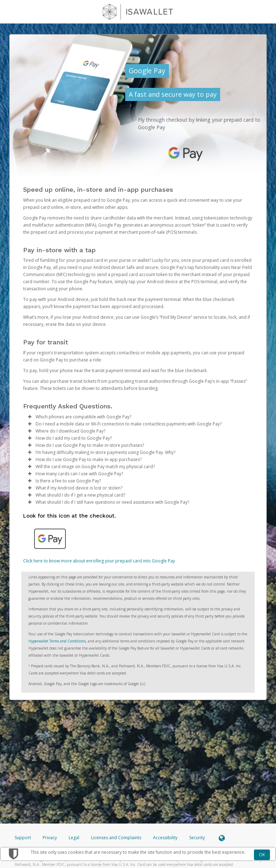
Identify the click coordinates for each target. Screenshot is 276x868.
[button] (30, 417)
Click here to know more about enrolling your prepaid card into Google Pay (99, 561)
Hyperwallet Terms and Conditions (57, 641)
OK (262, 855)
